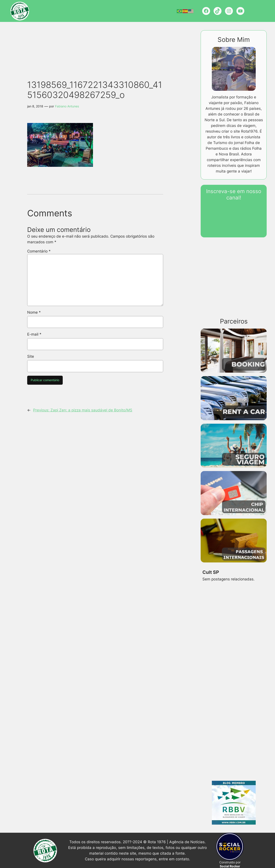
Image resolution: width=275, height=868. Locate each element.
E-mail (34, 334)
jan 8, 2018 (35, 106)
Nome (34, 312)
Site (31, 356)
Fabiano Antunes (67, 106)
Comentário (39, 251)
